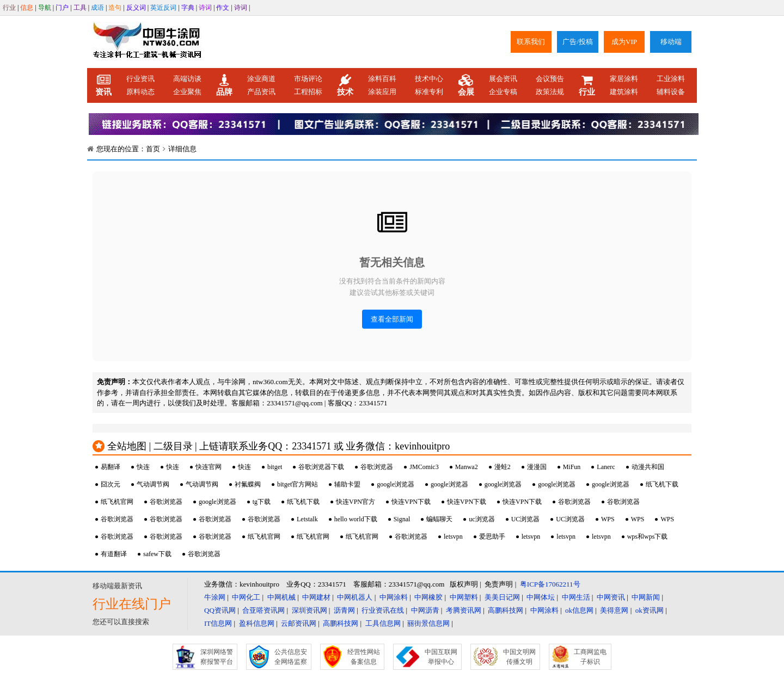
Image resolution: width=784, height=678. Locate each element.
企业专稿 (503, 92)
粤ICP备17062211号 (550, 584)
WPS (608, 519)
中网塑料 (464, 597)
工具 (80, 8)
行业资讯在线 (383, 610)
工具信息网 (383, 623)
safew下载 (157, 554)
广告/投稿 (578, 42)
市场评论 (308, 79)
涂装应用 (382, 92)
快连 (143, 467)
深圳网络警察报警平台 (217, 657)
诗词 (205, 8)
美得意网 (614, 610)
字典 (188, 8)
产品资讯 (261, 92)
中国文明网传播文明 (519, 657)
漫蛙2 (503, 467)
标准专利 (429, 92)
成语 (97, 8)
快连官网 (209, 467)
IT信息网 (218, 623)
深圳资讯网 (310, 610)
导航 (45, 8)
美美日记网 (502, 597)
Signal (402, 519)
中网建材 (316, 597)
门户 (62, 8)
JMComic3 (424, 467)
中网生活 (576, 597)
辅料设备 (671, 92)
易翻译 (111, 467)
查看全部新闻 (392, 319)
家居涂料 (624, 79)
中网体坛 (541, 597)
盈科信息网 (257, 623)
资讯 (103, 85)
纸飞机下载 (662, 484)
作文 (223, 8)
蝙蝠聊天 (439, 519)
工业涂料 (671, 79)
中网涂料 (394, 597)
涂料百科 (382, 79)
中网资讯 (611, 597)
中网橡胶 (428, 597)
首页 (153, 149)
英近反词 (163, 8)
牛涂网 (215, 597)
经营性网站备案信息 (364, 657)
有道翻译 (114, 554)
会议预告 (550, 79)
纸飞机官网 (117, 502)
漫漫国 (537, 467)
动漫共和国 (648, 467)
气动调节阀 (153, 484)
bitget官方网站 (298, 484)
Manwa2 (467, 467)
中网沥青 (425, 610)
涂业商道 (261, 79)
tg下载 (262, 502)
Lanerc (606, 467)
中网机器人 (355, 597)
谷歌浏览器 (377, 467)
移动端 (671, 42)
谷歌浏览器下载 (321, 467)
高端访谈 (187, 79)
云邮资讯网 (299, 623)
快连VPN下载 (411, 502)
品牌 (224, 85)
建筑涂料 (624, 92)
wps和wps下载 (648, 537)
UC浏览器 (526, 519)
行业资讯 (140, 79)
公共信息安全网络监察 (291, 657)
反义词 (136, 8)
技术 (345, 85)
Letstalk (307, 519)
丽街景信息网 (428, 623)
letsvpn (453, 537)
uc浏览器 (482, 519)
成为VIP (624, 42)
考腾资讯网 (464, 610)
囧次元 (111, 484)
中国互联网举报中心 (441, 657)
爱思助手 (492, 537)
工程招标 (308, 92)
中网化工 (246, 597)
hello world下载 (356, 519)
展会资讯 (503, 79)
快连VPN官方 (356, 502)
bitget (275, 467)
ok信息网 (579, 610)
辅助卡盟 (347, 484)
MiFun (572, 467)
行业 (9, 8)
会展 (466, 85)
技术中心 (429, 79)
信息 (27, 8)
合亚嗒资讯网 (264, 610)
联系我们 (531, 42)
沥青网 (344, 610)
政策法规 (550, 92)
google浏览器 (396, 484)
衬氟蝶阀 (248, 484)
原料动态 (140, 92)
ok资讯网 (650, 610)
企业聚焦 (187, 92)
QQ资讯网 (220, 610)
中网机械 (281, 597)
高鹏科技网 (506, 610)
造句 (115, 8)
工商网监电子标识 (590, 657)
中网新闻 (646, 597)
